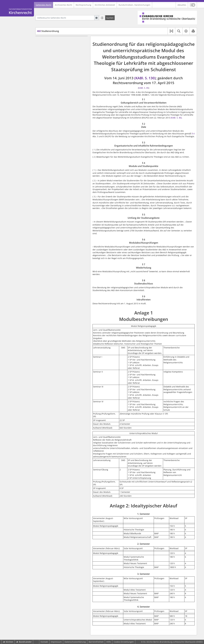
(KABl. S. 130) (145, 78)
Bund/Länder (24, 642)
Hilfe (109, 642)
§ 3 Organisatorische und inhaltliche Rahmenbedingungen (59, 53)
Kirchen (8, 642)
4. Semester (48, 105)
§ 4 (193, 134)
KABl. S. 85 (144, 88)
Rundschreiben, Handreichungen (134, 5)
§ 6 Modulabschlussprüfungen (57, 67)
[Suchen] (110, 18)
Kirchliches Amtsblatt (105, 5)
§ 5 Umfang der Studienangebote (58, 63)
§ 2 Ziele (46, 47)
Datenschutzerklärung (75, 642)
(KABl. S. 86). (176, 118)
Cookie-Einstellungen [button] (124, 642)
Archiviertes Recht (63, 5)
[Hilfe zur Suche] (96, 18)
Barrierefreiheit (96, 642)
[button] (192, 5)
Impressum (56, 642)
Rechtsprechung (83, 5)
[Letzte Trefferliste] (102, 18)
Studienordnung (48, 31)
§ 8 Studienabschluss (52, 75)
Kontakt (44, 642)
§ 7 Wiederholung (51, 71)
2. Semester (48, 96)
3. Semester (48, 100)
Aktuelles (182, 5)
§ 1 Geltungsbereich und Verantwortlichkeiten (54, 42)
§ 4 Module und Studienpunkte (57, 58)
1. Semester (48, 92)
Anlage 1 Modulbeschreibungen (53, 84)
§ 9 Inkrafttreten (50, 79)
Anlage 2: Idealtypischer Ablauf (53, 88)
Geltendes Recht (43, 5)
